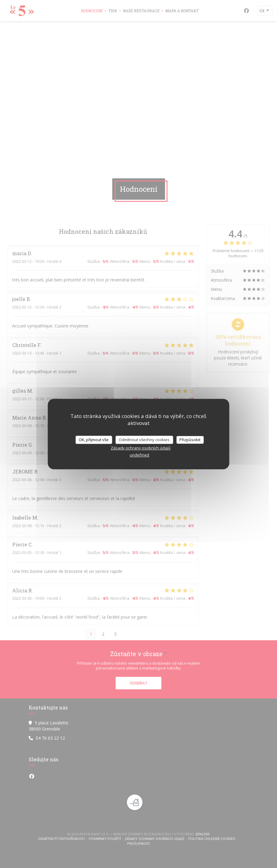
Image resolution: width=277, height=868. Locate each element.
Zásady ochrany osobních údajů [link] (141, 448)
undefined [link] (139, 455)
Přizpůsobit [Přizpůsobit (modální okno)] (190, 440)
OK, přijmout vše (94, 440)
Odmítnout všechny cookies (144, 440)
